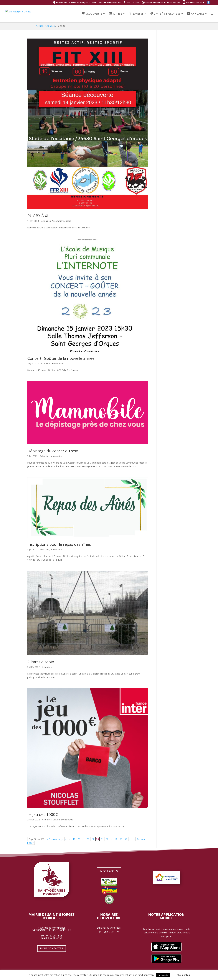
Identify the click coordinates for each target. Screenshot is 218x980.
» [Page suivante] (134, 839)
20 (79, 839)
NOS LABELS (109, 871)
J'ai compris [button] (163, 975)
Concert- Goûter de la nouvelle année (61, 358)
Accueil (39, 26)
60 (126, 839)
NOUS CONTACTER (52, 948)
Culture (56, 820)
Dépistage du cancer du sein (53, 451)
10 (74, 839)
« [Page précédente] (66, 839)
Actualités (50, 26)
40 (116, 839)
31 (102, 839)
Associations (58, 221)
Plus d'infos (183, 975)
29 (93, 839)
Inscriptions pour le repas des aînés (59, 544)
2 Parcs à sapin (41, 662)
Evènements (58, 363)
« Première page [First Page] (55, 839)
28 (88, 839)
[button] (173, 974)
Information (57, 456)
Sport (68, 221)
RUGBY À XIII (39, 216)
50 (121, 839)
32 (107, 839)
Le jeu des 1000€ (42, 814)
